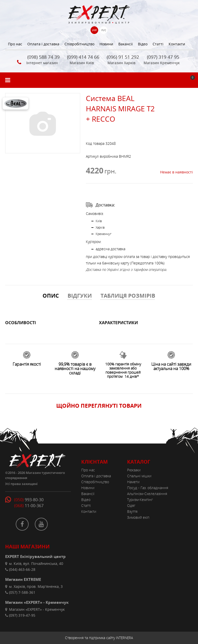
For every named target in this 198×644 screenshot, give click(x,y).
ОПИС (51, 296)
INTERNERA (125, 638)
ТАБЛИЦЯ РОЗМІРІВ (128, 296)
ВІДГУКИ (80, 296)
